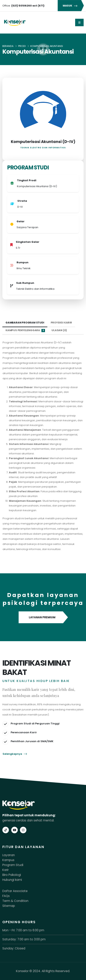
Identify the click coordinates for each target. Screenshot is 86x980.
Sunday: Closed (14, 948)
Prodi (22, 46)
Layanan (9, 855)
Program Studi (13, 865)
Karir (6, 870)
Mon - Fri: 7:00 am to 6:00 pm (23, 930)
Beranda (8, 46)
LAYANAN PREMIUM (43, 618)
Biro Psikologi (12, 875)
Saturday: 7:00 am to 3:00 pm (24, 939)
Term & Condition (15, 901)
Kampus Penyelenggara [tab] (25, 330)
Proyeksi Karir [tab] (61, 323)
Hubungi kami (12, 880)
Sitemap (9, 906)
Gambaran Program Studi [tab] (25, 323)
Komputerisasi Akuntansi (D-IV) (43, 142)
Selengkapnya (15, 754)
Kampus (8, 860)
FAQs (6, 896)
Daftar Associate (15, 891)
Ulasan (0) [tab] (59, 330)
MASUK (71, 6)
